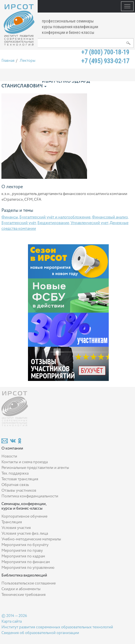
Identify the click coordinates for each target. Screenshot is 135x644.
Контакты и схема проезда (25, 462)
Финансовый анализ (110, 217)
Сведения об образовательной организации (40, 633)
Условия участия (16, 528)
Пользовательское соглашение (29, 583)
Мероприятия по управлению (28, 568)
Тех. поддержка (15, 473)
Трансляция (12, 522)
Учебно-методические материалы (31, 539)
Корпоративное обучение (24, 516)
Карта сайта (12, 622)
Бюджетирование (53, 223)
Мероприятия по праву (22, 551)
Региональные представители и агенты (35, 468)
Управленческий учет (89, 223)
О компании (12, 448)
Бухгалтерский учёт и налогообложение (55, 217)
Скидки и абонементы (21, 589)
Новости (9, 456)
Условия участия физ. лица (25, 534)
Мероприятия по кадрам (23, 556)
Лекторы (28, 61)
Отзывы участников (19, 491)
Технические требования (24, 595)
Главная (8, 61)
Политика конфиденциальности (30, 496)
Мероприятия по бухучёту (25, 545)
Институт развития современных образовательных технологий (57, 627)
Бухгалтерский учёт (19, 223)
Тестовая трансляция (20, 479)
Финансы (10, 217)
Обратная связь (15, 485)
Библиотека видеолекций (24, 575)
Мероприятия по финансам (26, 562)
